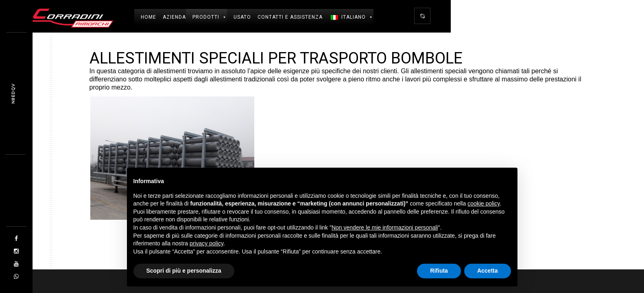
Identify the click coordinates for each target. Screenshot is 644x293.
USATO (242, 17)
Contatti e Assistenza (290, 17)
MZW (13, 94)
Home (148, 17)
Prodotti (210, 17)
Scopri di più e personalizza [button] (184, 271)
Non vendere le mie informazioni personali (385, 227)
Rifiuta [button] (439, 271)
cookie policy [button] (484, 203)
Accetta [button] (488, 271)
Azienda (174, 17)
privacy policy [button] (206, 243)
